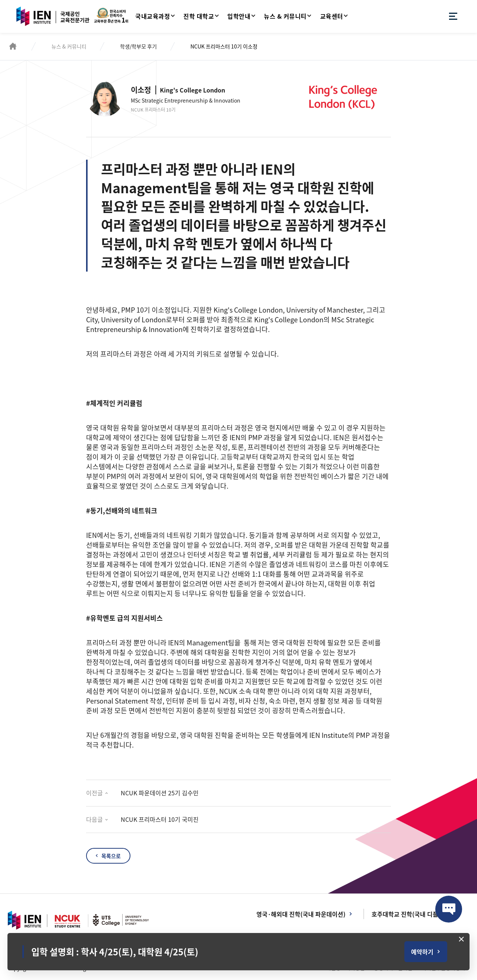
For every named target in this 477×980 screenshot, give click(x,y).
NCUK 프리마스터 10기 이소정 (224, 46)
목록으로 (111, 856)
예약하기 (422, 952)
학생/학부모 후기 (138, 46)
